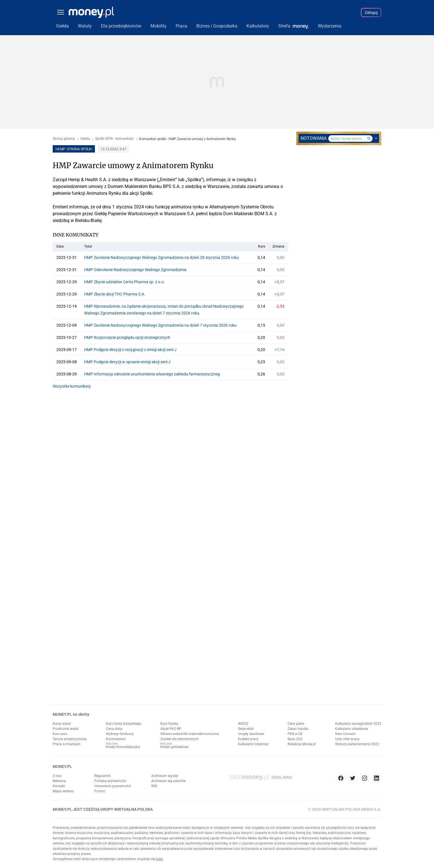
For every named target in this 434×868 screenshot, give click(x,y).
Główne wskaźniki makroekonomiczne (190, 734)
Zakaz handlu (298, 729)
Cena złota (114, 729)
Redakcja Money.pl (302, 744)
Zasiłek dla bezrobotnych (179, 739)
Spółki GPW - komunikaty (114, 139)
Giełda (85, 139)
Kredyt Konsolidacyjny (123, 747)
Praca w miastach (67, 744)
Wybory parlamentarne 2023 (357, 744)
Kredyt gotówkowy (175, 747)
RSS (154, 786)
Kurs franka (169, 724)
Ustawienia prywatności (113, 786)
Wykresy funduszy (120, 734)
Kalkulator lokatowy (253, 744)
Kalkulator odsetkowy (352, 729)
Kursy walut (62, 724)
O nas (57, 776)
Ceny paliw (296, 724)
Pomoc (100, 791)
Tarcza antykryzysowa (70, 739)
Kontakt (59, 786)
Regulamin (103, 776)
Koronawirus (116, 739)
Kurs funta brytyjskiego (124, 724)
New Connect (345, 734)
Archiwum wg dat (165, 776)
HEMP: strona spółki (74, 149)
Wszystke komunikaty (72, 386)
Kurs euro (60, 734)
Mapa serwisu (63, 791)
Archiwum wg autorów (169, 781)
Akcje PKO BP (171, 729)
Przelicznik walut (66, 729)
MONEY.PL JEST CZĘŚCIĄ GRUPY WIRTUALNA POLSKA (103, 809)
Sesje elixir (246, 729)
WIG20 (243, 724)
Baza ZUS (295, 739)
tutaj (159, 859)
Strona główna (64, 139)
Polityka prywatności (110, 781)
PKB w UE (295, 734)
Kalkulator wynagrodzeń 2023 (358, 724)
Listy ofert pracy (347, 739)
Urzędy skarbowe (251, 734)
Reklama (59, 781)
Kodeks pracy (248, 739)
